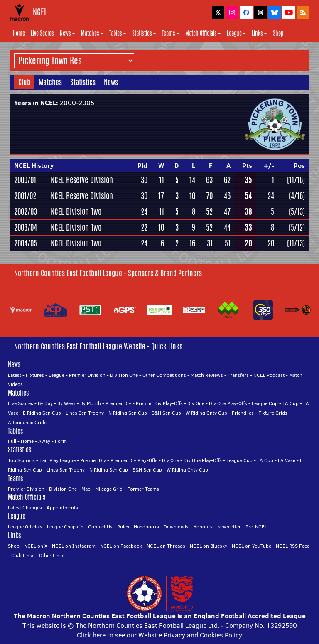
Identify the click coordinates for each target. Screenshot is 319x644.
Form (61, 441)
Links (259, 33)
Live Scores (42, 33)
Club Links (23, 555)
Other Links (52, 555)
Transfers (238, 375)
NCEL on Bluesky (209, 546)
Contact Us (100, 527)
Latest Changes (25, 508)
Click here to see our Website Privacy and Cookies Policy (159, 635)
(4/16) (297, 196)
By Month (91, 403)
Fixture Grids (273, 413)
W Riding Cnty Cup (206, 413)
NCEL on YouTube (252, 546)
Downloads (176, 527)
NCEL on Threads (166, 546)
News (67, 33)
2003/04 (26, 227)
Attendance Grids (27, 422)
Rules (123, 527)
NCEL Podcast (269, 375)
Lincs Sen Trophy (85, 413)
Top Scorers (21, 460)
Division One (124, 375)
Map (86, 489)
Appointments (62, 508)
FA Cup (291, 403)
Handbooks (146, 527)
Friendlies (243, 413)
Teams (171, 33)
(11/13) (296, 243)
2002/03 (26, 211)
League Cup (265, 403)
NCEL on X (36, 546)
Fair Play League (58, 460)
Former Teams (143, 489)
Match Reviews (207, 375)
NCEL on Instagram (74, 546)
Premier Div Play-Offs (159, 403)
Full (12, 441)
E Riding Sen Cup (42, 413)
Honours (203, 527)
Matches (92, 33)
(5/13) (297, 211)
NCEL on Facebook (121, 546)
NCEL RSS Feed (293, 546)
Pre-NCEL (256, 527)
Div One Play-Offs (228, 403)
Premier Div (118, 403)
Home (19, 33)
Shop (278, 33)
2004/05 (26, 243)
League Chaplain (65, 527)
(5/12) (297, 227)
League (236, 33)
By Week (66, 403)
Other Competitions (164, 375)
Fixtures (35, 375)
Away (44, 441)
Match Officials (203, 33)
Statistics (144, 33)
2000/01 (25, 180)
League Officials (25, 527)
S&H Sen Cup (166, 413)
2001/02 (25, 196)
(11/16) (296, 180)
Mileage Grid (109, 489)
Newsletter (229, 527)
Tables (118, 33)
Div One (196, 403)
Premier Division (87, 375)
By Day (45, 403)
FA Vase (287, 460)
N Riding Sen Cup (128, 413)
